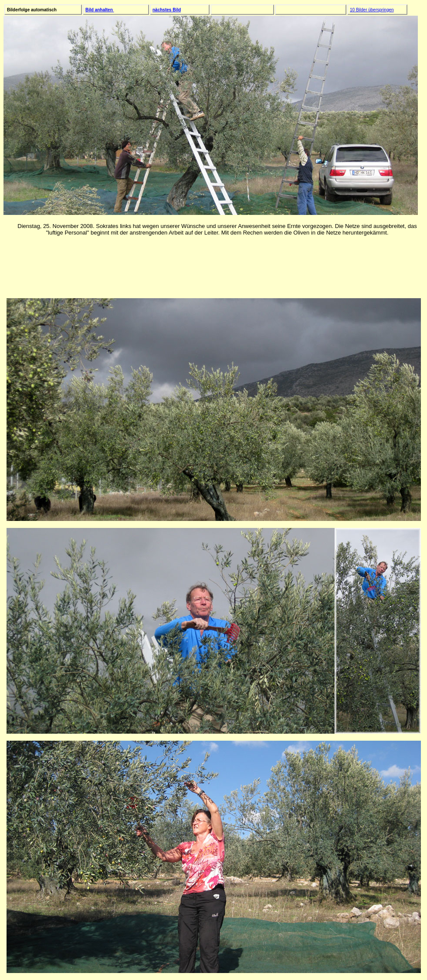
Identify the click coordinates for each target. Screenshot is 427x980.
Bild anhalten (100, 10)
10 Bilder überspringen (372, 10)
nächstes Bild (167, 10)
